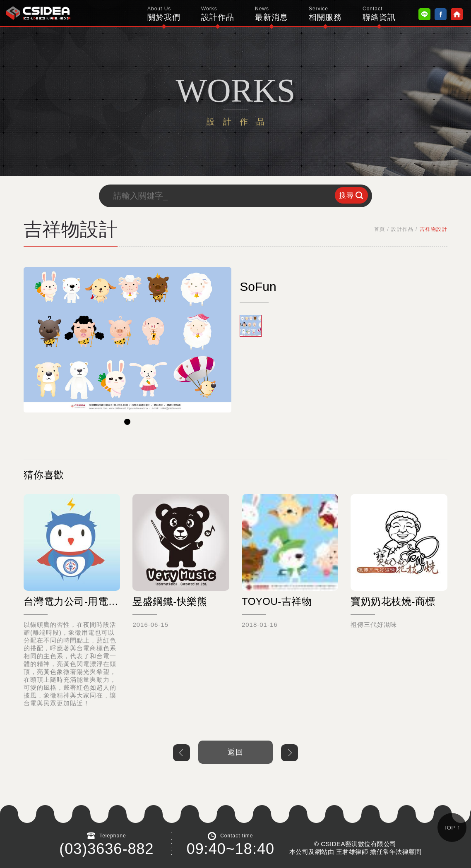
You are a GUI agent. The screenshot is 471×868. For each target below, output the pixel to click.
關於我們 (164, 14)
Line (424, 14)
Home (457, 14)
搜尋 (346, 195)
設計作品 (218, 14)
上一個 (181, 753)
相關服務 (325, 14)
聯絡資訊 (379, 14)
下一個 (290, 753)
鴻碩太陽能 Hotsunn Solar (38, 13)
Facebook (441, 14)
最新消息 (272, 14)
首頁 (380, 229)
